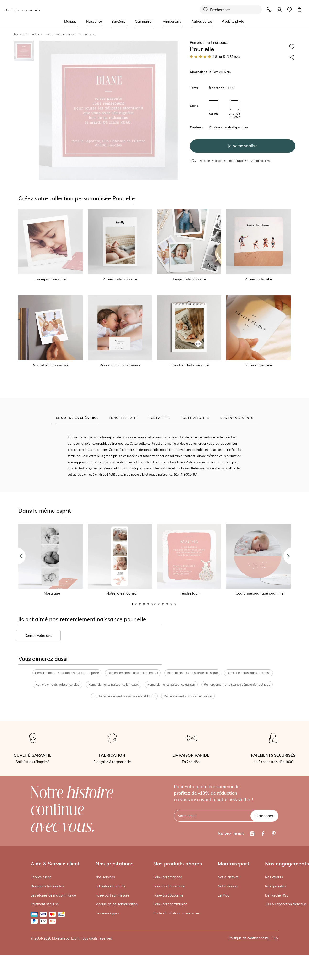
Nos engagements (287, 864)
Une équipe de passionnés (22, 10)
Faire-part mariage (168, 877)
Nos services (105, 877)
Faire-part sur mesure (112, 895)
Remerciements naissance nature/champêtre (67, 673)
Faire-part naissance (169, 886)
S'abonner (264, 816)
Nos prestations (115, 864)
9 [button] (163, 604)
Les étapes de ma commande (53, 895)
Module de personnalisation (117, 904)
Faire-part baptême (168, 895)
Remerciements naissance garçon (171, 684)
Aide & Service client (55, 864)
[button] (17, 556)
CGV (275, 938)
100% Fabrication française (286, 904)
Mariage (70, 22)
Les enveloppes (107, 913)
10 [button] (167, 604)
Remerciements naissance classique (192, 673)
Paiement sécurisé (45, 904)
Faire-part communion (170, 904)
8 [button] (159, 604)
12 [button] (175, 604)
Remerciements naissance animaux (133, 673)
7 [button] (155, 604)
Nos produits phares (178, 864)
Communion (144, 22)
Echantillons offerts (110, 886)
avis (234, 57)
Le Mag (224, 895)
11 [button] (171, 604)
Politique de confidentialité (249, 938)
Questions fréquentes (47, 886)
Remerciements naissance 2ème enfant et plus (237, 684)
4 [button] (144, 604)
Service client (41, 877)
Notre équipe (228, 886)
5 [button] (148, 604)
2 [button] (136, 604)
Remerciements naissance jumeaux (113, 684)
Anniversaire (172, 22)
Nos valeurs (274, 877)
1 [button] (133, 604)
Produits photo (233, 22)
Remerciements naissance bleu (58, 684)
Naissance (94, 22)
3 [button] (140, 604)
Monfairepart (234, 864)
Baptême (119, 22)
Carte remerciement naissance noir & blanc (124, 696)
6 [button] (152, 604)
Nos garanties (276, 886)
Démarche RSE (277, 895)
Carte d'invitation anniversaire (176, 913)
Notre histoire (228, 877)
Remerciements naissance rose (248, 673)
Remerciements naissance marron (188, 696)
